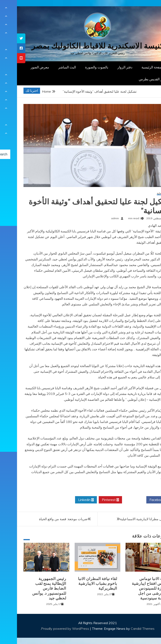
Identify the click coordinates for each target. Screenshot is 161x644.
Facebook (141, 500)
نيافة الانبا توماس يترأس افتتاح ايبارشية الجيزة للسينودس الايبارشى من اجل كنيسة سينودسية (133, 589)
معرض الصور (23, 67)
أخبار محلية (146, 193)
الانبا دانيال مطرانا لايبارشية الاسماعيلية (130, 519)
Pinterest (93, 500)
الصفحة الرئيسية (136, 67)
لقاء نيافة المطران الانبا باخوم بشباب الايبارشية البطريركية (81, 584)
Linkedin (69, 500)
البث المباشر (50, 67)
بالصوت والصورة (80, 67)
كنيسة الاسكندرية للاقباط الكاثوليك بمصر (81, 46)
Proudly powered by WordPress (49, 629)
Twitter (117, 500)
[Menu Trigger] (147, 9)
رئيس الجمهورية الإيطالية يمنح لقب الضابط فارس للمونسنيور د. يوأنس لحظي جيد (32, 589)
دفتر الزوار (108, 67)
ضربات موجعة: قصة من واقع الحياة (46, 519)
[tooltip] (4, 38)
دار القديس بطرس (135, 79)
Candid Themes (126, 629)
